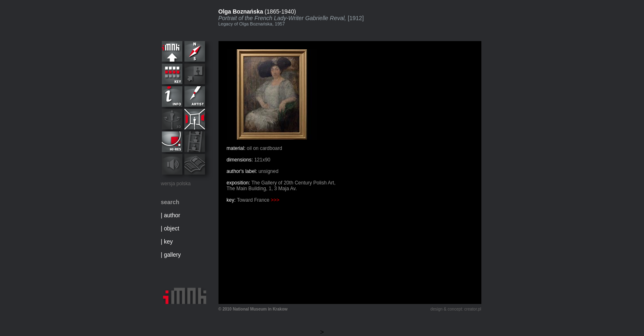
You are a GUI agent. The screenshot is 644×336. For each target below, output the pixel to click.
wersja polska (176, 184)
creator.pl (473, 309)
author (172, 215)
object (171, 228)
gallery (172, 255)
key (168, 242)
